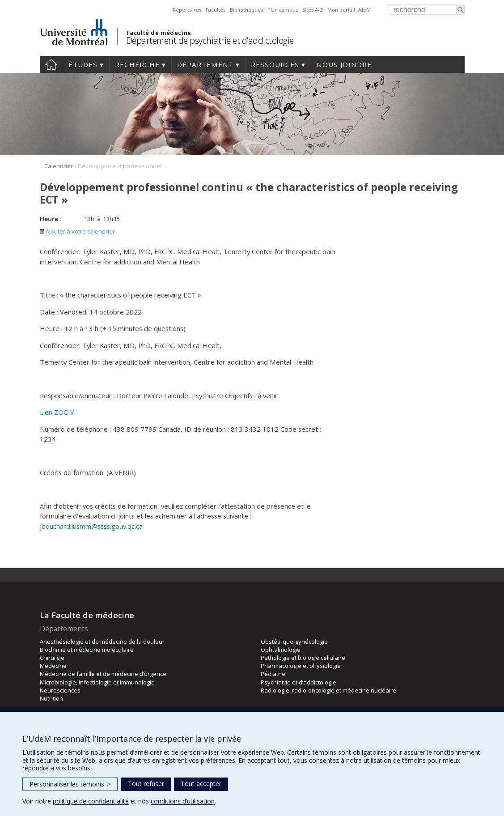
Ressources (275, 64)
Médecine (53, 666)
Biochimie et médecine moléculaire (87, 650)
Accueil (51, 64)
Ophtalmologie (281, 650)
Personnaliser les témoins (70, 784)
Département (205, 64)
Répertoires (187, 10)
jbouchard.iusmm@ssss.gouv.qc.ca (91, 526)
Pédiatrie (273, 674)
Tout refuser (146, 784)
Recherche (137, 64)
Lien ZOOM (57, 412)
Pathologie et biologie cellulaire (303, 658)
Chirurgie (52, 658)
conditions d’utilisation (183, 801)
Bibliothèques (246, 10)
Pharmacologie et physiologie (301, 666)
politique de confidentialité (91, 801)
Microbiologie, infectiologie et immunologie (97, 682)
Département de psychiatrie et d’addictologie (210, 40)
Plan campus (283, 10)
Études (83, 64)
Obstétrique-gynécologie (294, 642)
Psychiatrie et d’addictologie (299, 682)
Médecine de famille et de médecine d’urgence (103, 674)
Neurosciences (60, 690)
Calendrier (59, 166)
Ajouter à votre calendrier (77, 231)
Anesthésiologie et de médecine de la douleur (102, 642)
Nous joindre (344, 64)
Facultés (216, 10)
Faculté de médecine (159, 33)
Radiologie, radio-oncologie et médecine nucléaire (328, 690)
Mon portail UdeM (349, 10)
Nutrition (51, 698)
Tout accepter (201, 784)
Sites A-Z (313, 10)
